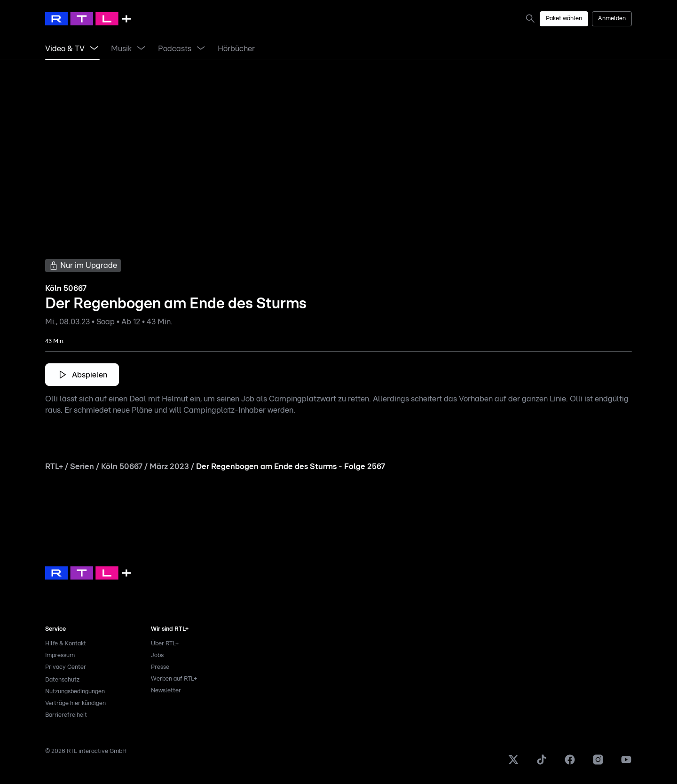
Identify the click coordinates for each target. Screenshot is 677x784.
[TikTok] (542, 764)
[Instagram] (598, 764)
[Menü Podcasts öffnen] (201, 49)
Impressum (60, 655)
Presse (160, 667)
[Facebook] (570, 764)
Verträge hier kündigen (75, 703)
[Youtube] (626, 764)
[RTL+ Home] (88, 19)
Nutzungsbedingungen (75, 692)
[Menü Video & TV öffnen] (94, 49)
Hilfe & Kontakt (66, 644)
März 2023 (169, 466)
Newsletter (166, 691)
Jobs (157, 655)
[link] (532, 18)
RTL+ (54, 466)
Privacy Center (66, 667)
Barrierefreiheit (66, 715)
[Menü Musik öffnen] (141, 49)
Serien (82, 466)
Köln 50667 (122, 466)
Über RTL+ (165, 644)
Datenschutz (62, 680)
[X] (513, 764)
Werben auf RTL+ (174, 679)
